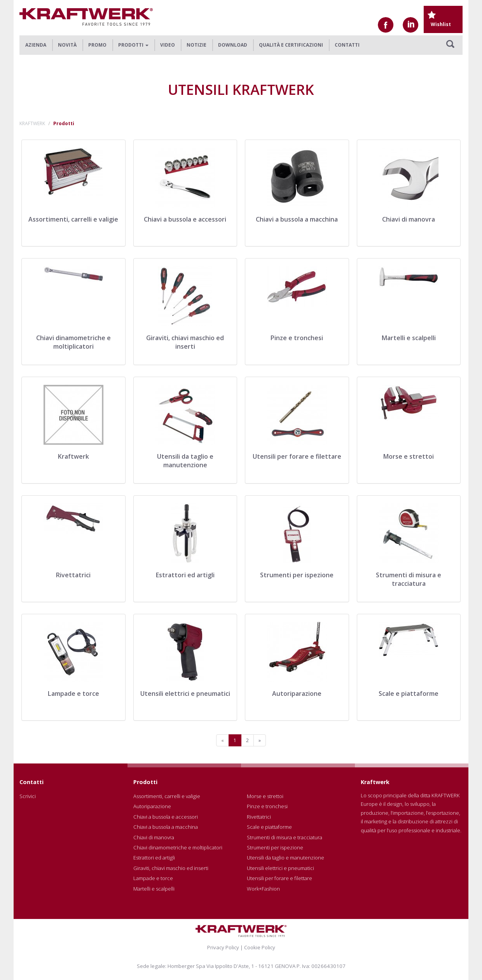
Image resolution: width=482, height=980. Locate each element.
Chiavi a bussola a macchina (166, 827)
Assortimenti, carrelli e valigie (167, 796)
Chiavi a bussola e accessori (166, 817)
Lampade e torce (153, 878)
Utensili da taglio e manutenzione (286, 858)
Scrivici (28, 796)
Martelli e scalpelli (154, 889)
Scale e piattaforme (269, 827)
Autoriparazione (152, 806)
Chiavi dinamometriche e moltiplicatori (178, 847)
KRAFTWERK (32, 123)
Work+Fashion (263, 889)
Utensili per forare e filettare (279, 878)
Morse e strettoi (265, 796)
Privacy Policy (223, 947)
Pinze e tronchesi (267, 806)
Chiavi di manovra (154, 837)
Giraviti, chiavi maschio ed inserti (171, 868)
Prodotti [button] (133, 45)
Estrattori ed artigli (154, 858)
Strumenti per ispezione (275, 847)
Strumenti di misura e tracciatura (285, 837)
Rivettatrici (259, 817)
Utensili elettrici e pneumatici (280, 868)
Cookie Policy (260, 947)
